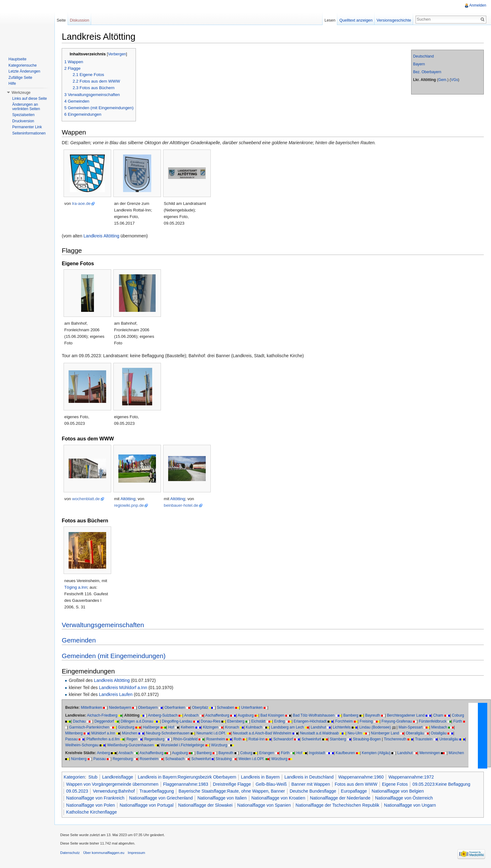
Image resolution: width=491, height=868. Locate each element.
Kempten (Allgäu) (377, 753)
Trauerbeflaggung (158, 791)
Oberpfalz (201, 708)
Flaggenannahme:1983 (187, 784)
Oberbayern (149, 708)
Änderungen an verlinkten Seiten (26, 107)
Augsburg (247, 716)
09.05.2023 (78, 791)
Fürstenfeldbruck (434, 722)
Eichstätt (260, 722)
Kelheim (189, 728)
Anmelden (478, 5)
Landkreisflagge (119, 777)
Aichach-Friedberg (103, 716)
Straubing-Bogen (368, 739)
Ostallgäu (440, 733)
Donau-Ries (212, 722)
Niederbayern (121, 708)
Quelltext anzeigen (356, 20)
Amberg (105, 753)
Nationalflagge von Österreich (405, 798)
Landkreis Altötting (102, 236)
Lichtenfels (343, 728)
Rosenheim (217, 739)
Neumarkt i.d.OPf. (212, 733)
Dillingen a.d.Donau (138, 722)
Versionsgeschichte (393, 20)
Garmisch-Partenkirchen (90, 728)
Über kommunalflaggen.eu (105, 854)
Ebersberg (237, 722)
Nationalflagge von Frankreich (96, 798)
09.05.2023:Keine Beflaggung (443, 784)
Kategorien (75, 777)
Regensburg (155, 739)
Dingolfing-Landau (178, 722)
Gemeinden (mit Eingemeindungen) (115, 656)
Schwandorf (284, 739)
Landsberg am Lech (289, 728)
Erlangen (268, 753)
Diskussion (80, 20)
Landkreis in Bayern (261, 777)
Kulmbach (255, 728)
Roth (239, 739)
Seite (62, 20)
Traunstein (425, 739)
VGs (454, 80)
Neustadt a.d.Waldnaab (321, 733)
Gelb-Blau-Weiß (272, 784)
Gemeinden (80, 640)
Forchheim (345, 722)
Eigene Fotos (396, 784)
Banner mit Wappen (312, 784)
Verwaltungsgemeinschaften (104, 625)
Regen (133, 739)
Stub (94, 777)
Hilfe (12, 84)
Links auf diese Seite (30, 99)
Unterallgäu (450, 739)
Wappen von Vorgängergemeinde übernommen (113, 784)
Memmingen (431, 753)
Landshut (320, 728)
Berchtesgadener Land (407, 716)
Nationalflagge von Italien (223, 798)
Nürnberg (80, 759)
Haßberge (152, 728)
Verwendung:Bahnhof (115, 791)
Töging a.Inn (77, 588)
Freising (367, 722)
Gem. (442, 80)
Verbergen (118, 54)
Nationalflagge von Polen (92, 805)
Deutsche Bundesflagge (314, 791)
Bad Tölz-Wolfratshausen (315, 716)
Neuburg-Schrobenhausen (169, 733)
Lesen (330, 20)
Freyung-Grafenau (398, 722)
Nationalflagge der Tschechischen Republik (339, 805)
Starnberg (339, 739)
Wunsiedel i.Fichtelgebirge (186, 745)
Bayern (419, 64)
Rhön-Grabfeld (187, 739)
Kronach (233, 728)
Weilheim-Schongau (85, 745)
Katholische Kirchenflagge (93, 812)
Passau (73, 739)
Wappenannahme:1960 (362, 777)
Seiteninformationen (29, 133)
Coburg (459, 716)
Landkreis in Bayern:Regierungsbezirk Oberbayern (188, 777)
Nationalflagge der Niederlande (341, 798)
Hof (172, 728)
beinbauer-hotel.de (182, 506)
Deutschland (423, 57)
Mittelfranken (93, 708)
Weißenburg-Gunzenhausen (134, 745)
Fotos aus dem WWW (357, 784)
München (131, 733)
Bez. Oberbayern (427, 72)
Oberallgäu (416, 733)
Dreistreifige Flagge (233, 784)
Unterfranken (253, 708)
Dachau (80, 722)
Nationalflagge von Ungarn (411, 805)
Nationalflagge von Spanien (265, 805)
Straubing (225, 759)
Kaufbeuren (347, 753)
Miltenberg (75, 733)
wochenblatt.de (87, 499)
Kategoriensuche (23, 65)
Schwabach (176, 759)
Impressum (138, 854)
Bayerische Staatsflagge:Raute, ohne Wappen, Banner (233, 791)
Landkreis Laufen (117, 695)
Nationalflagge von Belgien (399, 791)
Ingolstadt (318, 753)
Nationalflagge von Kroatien (279, 798)
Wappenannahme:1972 (412, 777)
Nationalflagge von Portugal (148, 805)
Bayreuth (374, 716)
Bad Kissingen (273, 716)
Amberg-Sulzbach (164, 716)
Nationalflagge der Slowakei (207, 805)
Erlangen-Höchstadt (311, 722)
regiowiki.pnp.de (130, 506)
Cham (439, 716)
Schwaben (227, 708)
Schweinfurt (313, 739)
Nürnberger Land (386, 733)
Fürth (459, 722)
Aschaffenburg (218, 716)
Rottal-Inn (258, 739)
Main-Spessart (412, 728)
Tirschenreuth (396, 739)
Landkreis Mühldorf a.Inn (124, 688)
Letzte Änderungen (24, 71)
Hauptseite (17, 59)
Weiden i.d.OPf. (253, 759)
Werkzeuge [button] (21, 93)
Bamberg (352, 716)
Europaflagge (355, 791)
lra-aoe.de (83, 204)
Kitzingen (212, 728)
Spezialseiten (23, 115)
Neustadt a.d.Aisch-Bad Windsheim (263, 733)
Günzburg (127, 728)
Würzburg (222, 745)
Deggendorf (105, 722)
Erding (281, 722)
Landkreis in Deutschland (310, 777)
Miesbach (440, 728)
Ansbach (193, 716)
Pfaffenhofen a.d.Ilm (104, 739)
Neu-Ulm (356, 733)
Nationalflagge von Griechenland (162, 798)
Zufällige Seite (20, 78)
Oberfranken (176, 708)
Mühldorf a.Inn (104, 733)
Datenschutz (71, 854)
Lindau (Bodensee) (376, 728)
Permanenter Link (27, 127)
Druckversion (23, 121)
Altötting (129, 499)
